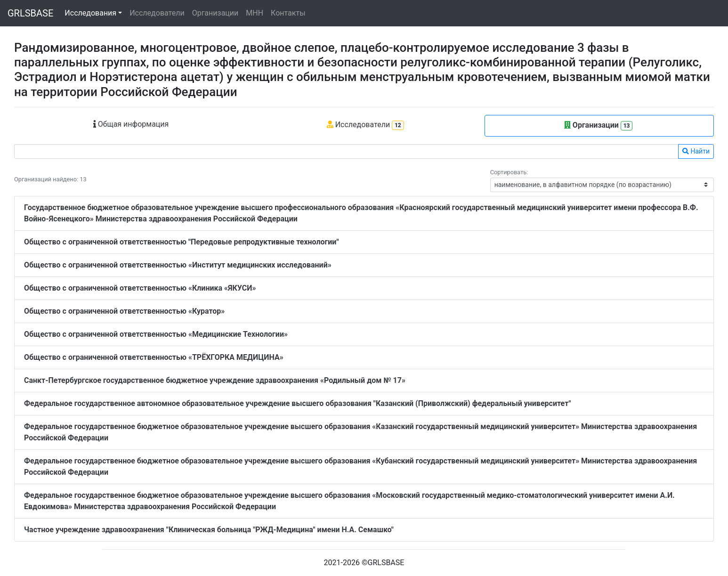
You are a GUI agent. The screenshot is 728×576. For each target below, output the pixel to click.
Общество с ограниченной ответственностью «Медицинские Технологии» (156, 334)
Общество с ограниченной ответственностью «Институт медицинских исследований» (178, 265)
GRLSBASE (30, 13)
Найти (696, 151)
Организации (215, 13)
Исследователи (157, 13)
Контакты (288, 13)
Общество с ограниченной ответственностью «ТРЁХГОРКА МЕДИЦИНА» (154, 357)
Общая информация (131, 124)
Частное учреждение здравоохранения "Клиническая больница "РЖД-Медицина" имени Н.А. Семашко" (209, 530)
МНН (255, 13)
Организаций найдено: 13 (50, 179)
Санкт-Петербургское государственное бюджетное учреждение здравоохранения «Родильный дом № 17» (215, 380)
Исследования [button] (90, 13)
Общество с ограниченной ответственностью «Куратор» (124, 311)
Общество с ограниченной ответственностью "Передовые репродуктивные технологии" (182, 242)
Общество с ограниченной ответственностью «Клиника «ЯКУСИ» (140, 288)
